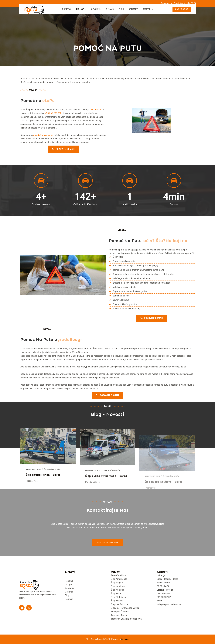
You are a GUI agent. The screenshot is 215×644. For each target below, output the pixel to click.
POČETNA (67, 9)
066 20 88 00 (182, 9)
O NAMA (110, 9)
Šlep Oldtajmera (119, 597)
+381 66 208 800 (53, 113)
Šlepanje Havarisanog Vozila (125, 608)
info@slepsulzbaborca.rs (169, 604)
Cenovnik (69, 588)
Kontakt (69, 599)
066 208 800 (96, 110)
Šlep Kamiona (118, 586)
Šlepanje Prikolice (120, 604)
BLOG (121, 9)
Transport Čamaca (120, 612)
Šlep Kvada (116, 594)
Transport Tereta (119, 615)
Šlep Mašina (117, 601)
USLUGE (82, 9)
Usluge (68, 584)
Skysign (125, 639)
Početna (69, 581)
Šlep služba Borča (52, 475)
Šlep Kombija (117, 590)
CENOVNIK (96, 9)
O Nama (69, 592)
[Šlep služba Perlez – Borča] (48, 452)
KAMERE (148, 9)
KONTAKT (133, 9)
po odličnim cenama (43, 135)
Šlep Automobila (119, 579)
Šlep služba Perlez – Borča (43, 480)
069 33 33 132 (164, 597)
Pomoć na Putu (118, 575)
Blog (67, 595)
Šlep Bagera (117, 583)
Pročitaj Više (33, 486)
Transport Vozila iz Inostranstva (126, 619)
